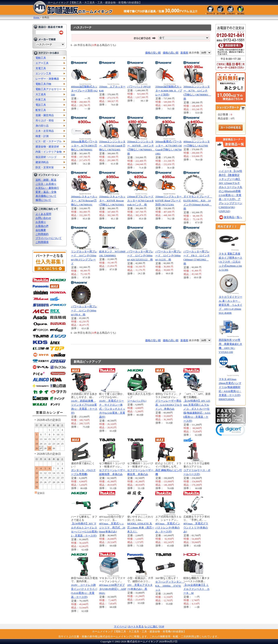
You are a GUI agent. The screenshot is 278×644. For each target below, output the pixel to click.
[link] (231, 431)
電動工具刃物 (43, 84)
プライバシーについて (49, 238)
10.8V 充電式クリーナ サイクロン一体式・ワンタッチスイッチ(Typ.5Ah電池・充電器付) (112, 409)
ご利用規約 (42, 234)
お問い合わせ (43, 218)
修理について (43, 200)
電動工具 (41, 58)
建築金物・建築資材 (47, 147)
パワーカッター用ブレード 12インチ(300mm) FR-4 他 (84, 310)
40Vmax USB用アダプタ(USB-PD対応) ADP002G (113, 589)
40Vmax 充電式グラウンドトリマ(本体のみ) (196, 528)
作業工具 (41, 100)
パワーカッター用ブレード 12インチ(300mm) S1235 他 (168, 255)
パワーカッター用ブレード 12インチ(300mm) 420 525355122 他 (140, 255)
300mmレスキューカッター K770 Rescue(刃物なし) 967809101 (84, 201)
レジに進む (151, 626)
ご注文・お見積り (46, 184)
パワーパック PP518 (139, 87)
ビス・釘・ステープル (49, 141)
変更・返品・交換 (46, 192)
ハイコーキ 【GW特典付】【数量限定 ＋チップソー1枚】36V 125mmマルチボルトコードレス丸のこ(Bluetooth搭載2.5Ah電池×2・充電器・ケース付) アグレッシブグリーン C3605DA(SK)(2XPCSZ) (231, 191)
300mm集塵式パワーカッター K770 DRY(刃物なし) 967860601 (84, 146)
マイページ (120, 626)
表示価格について (46, 196)
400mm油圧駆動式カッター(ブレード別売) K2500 (84, 91)
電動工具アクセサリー (49, 89)
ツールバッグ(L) (137, 401)
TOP (162, 626)
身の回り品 (42, 126)
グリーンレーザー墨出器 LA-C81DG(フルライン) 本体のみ (169, 405)
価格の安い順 (153, 53)
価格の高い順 (171, 53)
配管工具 (41, 110)
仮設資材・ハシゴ (46, 157)
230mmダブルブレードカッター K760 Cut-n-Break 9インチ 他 (141, 201)
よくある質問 (43, 214)
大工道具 (41, 94)
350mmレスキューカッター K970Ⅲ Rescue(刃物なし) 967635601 (112, 201)
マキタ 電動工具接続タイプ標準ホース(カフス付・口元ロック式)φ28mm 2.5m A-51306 (231, 262)
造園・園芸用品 (45, 115)
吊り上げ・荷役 (45, 120)
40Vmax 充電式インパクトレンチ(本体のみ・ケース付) (168, 528)
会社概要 (41, 230)
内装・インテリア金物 (49, 152)
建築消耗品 (42, 162)
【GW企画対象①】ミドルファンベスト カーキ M (197, 589)
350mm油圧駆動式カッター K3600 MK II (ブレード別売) (169, 91)
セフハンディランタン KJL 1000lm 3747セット (170, 586)
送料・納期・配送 (46, 180)
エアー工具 (42, 63)
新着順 (184, 53)
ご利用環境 (42, 242)
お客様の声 (42, 226)
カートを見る (136, 626)
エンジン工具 (43, 74)
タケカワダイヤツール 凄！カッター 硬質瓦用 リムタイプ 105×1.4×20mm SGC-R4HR (231, 305)
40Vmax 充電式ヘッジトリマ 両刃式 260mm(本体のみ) (112, 528)
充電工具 (41, 68)
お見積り (41, 222)
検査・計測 (42, 136)
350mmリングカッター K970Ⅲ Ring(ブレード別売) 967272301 (170, 201)
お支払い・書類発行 (47, 188)
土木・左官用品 (45, 131)
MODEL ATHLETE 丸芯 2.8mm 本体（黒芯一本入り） (141, 528)
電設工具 (41, 105)
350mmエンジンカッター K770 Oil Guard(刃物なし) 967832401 (112, 146)
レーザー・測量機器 (47, 79)
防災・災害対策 (45, 167)
